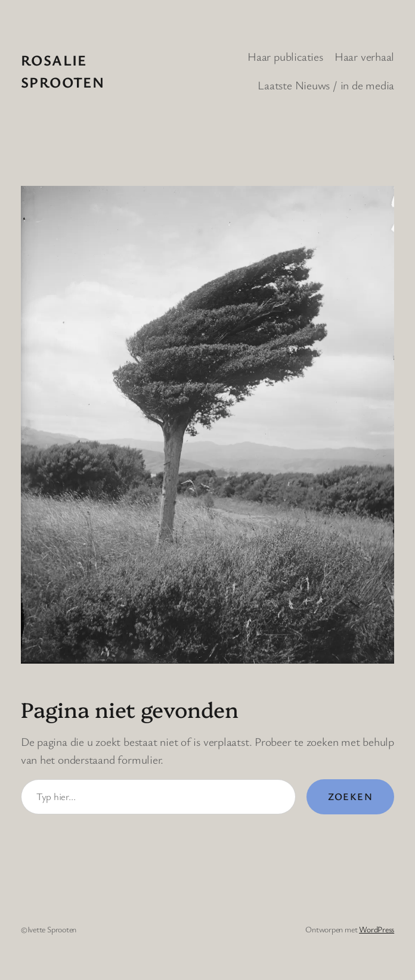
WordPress (377, 929)
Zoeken (351, 796)
